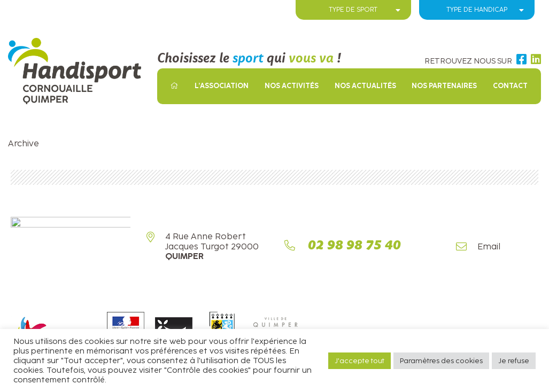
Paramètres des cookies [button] (441, 361)
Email (489, 248)
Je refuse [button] (514, 361)
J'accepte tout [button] (359, 361)
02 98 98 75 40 (354, 247)
